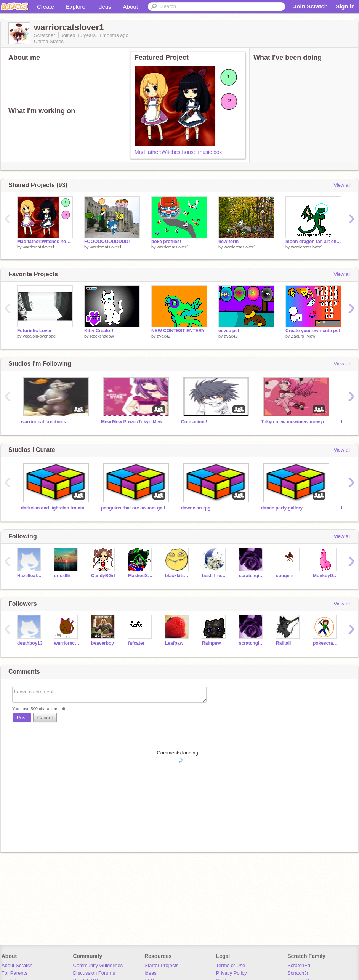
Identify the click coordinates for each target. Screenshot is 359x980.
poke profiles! (166, 242)
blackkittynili (178, 576)
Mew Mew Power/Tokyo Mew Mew (135, 422)
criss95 (62, 576)
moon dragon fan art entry (313, 242)
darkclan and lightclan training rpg (55, 508)
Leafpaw (174, 643)
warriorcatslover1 (39, 247)
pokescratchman (326, 643)
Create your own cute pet (313, 331)
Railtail (283, 643)
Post (22, 718)
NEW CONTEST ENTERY (178, 331)
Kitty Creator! (99, 331)
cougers (285, 576)
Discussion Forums (94, 973)
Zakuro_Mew (303, 336)
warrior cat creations (43, 422)
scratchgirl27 (252, 576)
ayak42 (164, 336)
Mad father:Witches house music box (178, 152)
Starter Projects (162, 965)
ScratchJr (298, 973)
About (131, 7)
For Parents (14, 973)
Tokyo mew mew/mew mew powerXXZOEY (295, 422)
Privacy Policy (232, 973)
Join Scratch (311, 6)
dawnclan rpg (196, 508)
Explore (76, 7)
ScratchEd (299, 965)
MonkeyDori (326, 576)
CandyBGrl (103, 576)
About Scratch (17, 965)
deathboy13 (30, 643)
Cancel (45, 718)
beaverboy (103, 643)
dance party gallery (282, 508)
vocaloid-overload (39, 336)
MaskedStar (141, 576)
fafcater (136, 643)
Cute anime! (194, 422)
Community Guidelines (98, 965)
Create (46, 7)
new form (228, 242)
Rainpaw (211, 643)
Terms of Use (231, 965)
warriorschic (67, 643)
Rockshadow (102, 336)
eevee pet (229, 331)
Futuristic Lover (34, 331)
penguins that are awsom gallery (135, 508)
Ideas (104, 7)
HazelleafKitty (30, 576)
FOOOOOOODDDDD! (107, 242)
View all (342, 185)
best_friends (215, 576)
